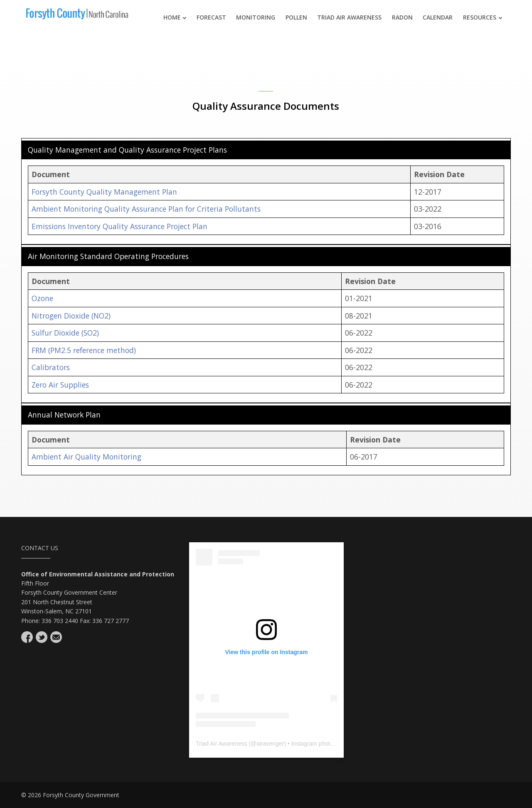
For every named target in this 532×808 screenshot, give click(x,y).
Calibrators (51, 367)
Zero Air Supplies (60, 385)
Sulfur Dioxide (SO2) (65, 333)
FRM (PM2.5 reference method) (84, 350)
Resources (483, 17)
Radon (402, 17)
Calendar (438, 17)
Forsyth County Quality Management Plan (104, 192)
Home (175, 17)
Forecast (211, 17)
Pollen (296, 17)
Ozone (42, 298)
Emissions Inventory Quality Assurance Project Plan (119, 226)
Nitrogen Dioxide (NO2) (71, 316)
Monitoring (256, 17)
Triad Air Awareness (349, 17)
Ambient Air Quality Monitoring (86, 457)
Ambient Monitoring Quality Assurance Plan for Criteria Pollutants (146, 209)
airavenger (270, 744)
